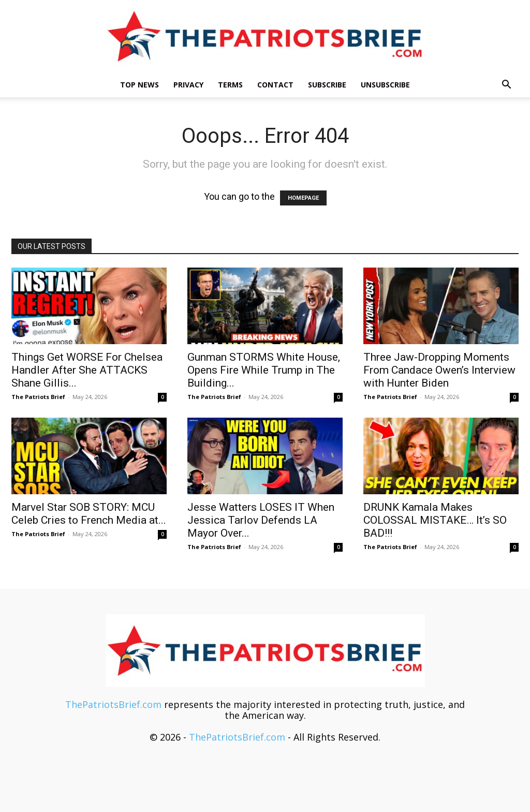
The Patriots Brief (38, 397)
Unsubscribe (385, 85)
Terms (230, 85)
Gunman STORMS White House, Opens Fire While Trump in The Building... (264, 370)
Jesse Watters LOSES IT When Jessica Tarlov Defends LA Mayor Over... (261, 520)
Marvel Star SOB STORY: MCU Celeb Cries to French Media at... (89, 514)
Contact (275, 85)
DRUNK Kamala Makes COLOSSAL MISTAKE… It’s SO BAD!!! (435, 520)
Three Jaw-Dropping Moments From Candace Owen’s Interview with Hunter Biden (439, 370)
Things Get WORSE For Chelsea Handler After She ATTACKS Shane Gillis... (87, 370)
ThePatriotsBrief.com (113, 704)
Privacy (188, 85)
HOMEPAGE (303, 198)
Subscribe (327, 85)
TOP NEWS (139, 85)
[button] (506, 85)
